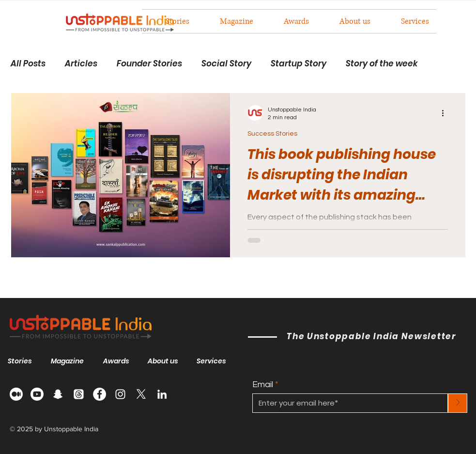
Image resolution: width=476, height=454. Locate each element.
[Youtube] (37, 394)
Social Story (226, 64)
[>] (458, 403)
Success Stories (272, 134)
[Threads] (79, 394)
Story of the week (382, 64)
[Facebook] (100, 394)
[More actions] (446, 113)
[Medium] (16, 394)
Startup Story (299, 64)
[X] (141, 394)
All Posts (28, 64)
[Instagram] (120, 394)
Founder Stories (149, 64)
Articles (81, 64)
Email (263, 385)
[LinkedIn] (162, 394)
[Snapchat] (58, 394)
